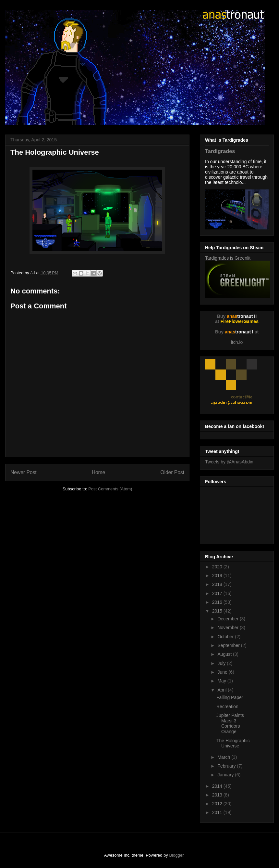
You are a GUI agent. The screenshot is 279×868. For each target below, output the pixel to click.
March (224, 757)
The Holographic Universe (233, 743)
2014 (218, 786)
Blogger (176, 855)
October (226, 637)
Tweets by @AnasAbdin (229, 462)
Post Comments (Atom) (110, 489)
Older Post (172, 472)
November (228, 628)
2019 (218, 576)
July (222, 663)
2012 (218, 804)
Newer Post (24, 472)
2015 (218, 611)
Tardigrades (220, 151)
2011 (218, 812)
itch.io (237, 342)
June (223, 672)
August (225, 654)
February (227, 766)
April (223, 690)
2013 (218, 795)
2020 (218, 567)
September (229, 645)
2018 (218, 584)
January (226, 775)
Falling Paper (230, 697)
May (222, 681)
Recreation (227, 706)
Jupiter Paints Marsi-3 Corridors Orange (230, 723)
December (228, 619)
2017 (218, 593)
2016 (218, 602)
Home (99, 472)
